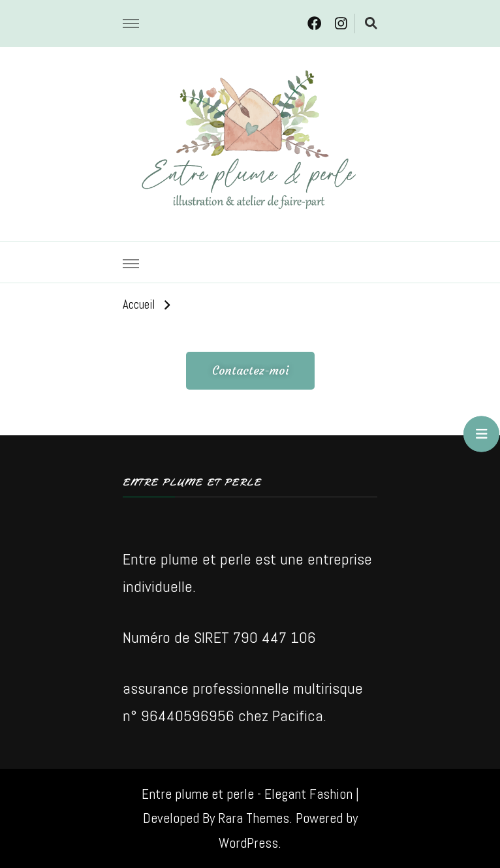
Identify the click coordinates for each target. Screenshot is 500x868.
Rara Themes (254, 818)
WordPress (248, 843)
